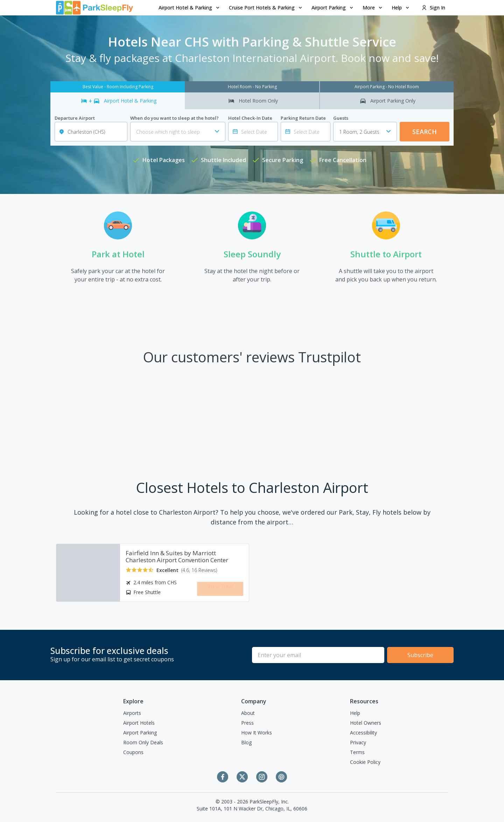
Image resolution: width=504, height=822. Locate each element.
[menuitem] (190, 8)
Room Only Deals (143, 742)
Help (355, 713)
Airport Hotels (139, 723)
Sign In (433, 8)
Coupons (133, 752)
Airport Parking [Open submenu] (333, 8)
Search (425, 132)
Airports (132, 713)
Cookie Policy (365, 762)
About (248, 713)
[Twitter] (242, 777)
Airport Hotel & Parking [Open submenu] (190, 8)
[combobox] (365, 132)
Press (247, 723)
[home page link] (94, 8)
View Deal (220, 588)
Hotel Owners (366, 723)
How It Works (257, 733)
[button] (190, 8)
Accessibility (363, 733)
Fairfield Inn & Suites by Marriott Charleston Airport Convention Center (177, 557)
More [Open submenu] (373, 8)
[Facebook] (223, 777)
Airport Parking (140, 733)
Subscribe (420, 655)
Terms (357, 752)
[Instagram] (262, 777)
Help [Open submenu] (401, 8)
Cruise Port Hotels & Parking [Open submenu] (266, 8)
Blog (246, 742)
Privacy (358, 742)
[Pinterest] (281, 777)
